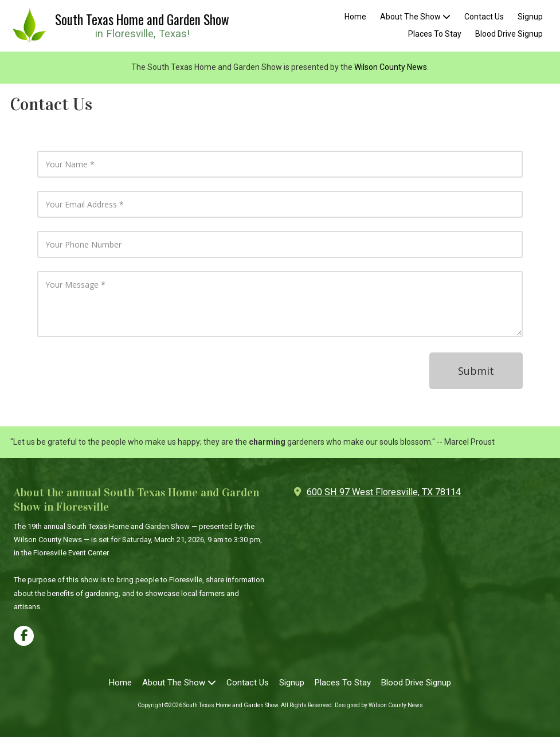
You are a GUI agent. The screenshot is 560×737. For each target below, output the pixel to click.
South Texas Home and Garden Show (142, 19)
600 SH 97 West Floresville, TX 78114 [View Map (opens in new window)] (384, 492)
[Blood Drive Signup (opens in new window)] (509, 34)
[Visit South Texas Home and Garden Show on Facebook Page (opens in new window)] (24, 636)
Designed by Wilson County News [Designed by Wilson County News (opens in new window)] (379, 705)
